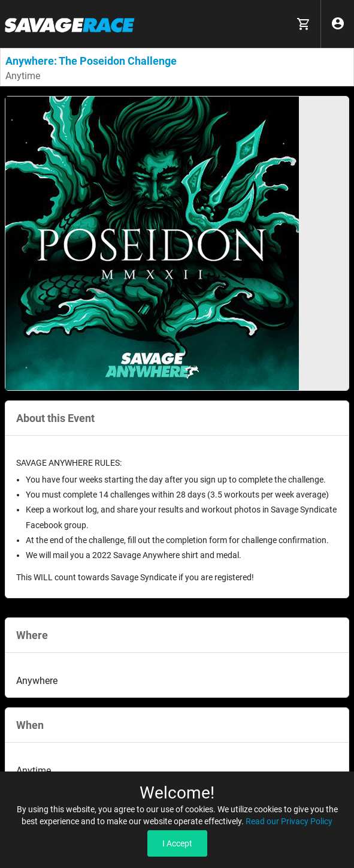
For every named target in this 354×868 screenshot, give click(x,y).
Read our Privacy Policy (289, 821)
